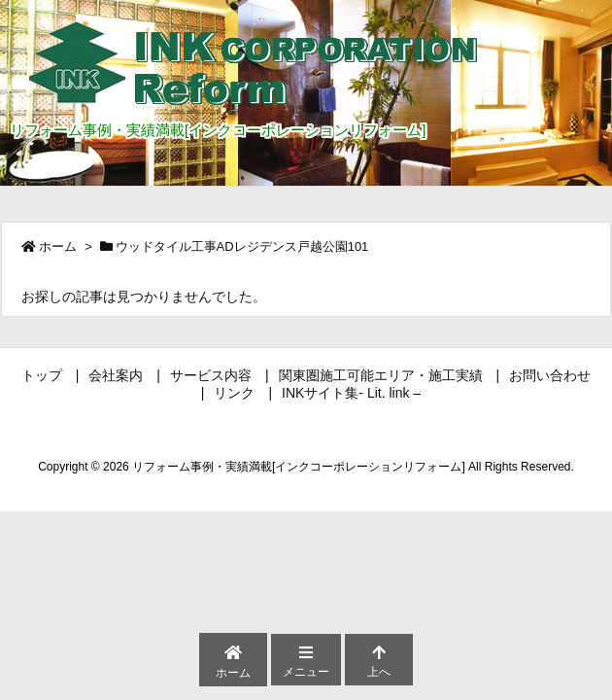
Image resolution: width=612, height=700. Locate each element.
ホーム (58, 246)
